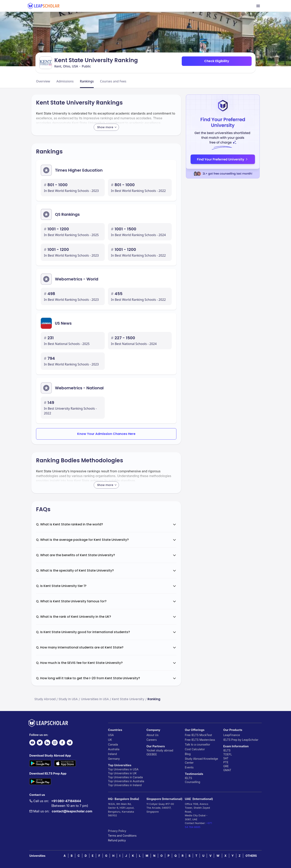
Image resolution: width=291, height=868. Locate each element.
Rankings (87, 81)
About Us (152, 735)
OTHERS (251, 856)
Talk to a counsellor (197, 744)
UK (110, 740)
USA (111, 735)
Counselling (193, 782)
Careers (152, 740)
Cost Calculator (195, 749)
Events (189, 767)
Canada (113, 744)
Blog (188, 754)
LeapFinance (232, 735)
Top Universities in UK (122, 773)
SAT (226, 758)
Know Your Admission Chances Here (106, 434)
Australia (114, 749)
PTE (226, 762)
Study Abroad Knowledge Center (202, 761)
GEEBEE (152, 754)
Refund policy (117, 840)
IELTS (189, 778)
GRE (226, 766)
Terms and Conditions (122, 836)
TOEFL (228, 754)
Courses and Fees (113, 81)
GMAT (227, 770)
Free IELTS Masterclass (200, 740)
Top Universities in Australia (126, 781)
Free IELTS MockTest (198, 735)
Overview (43, 81)
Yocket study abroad (160, 750)
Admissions (65, 81)
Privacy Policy (117, 831)
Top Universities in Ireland (125, 785)
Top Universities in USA (123, 769)
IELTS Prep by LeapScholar (241, 740)
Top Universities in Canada (125, 777)
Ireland (113, 754)
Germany (114, 759)
